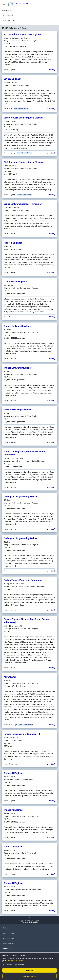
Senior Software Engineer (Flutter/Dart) (23, 204)
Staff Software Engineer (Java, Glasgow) (24, 118)
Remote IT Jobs (9, 939)
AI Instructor (10, 677)
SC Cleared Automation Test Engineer (23, 35)
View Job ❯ (51, 70)
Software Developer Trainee (18, 410)
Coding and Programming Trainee (21, 497)
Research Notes (9, 944)
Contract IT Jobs (9, 933)
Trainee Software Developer (18, 326)
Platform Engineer (13, 243)
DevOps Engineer (12, 79)
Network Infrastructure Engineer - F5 (22, 734)
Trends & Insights (22, 4)
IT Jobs (6, 928)
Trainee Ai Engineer (13, 773)
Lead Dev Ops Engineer (15, 282)
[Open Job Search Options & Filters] (4, 4)
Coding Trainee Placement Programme (23, 580)
